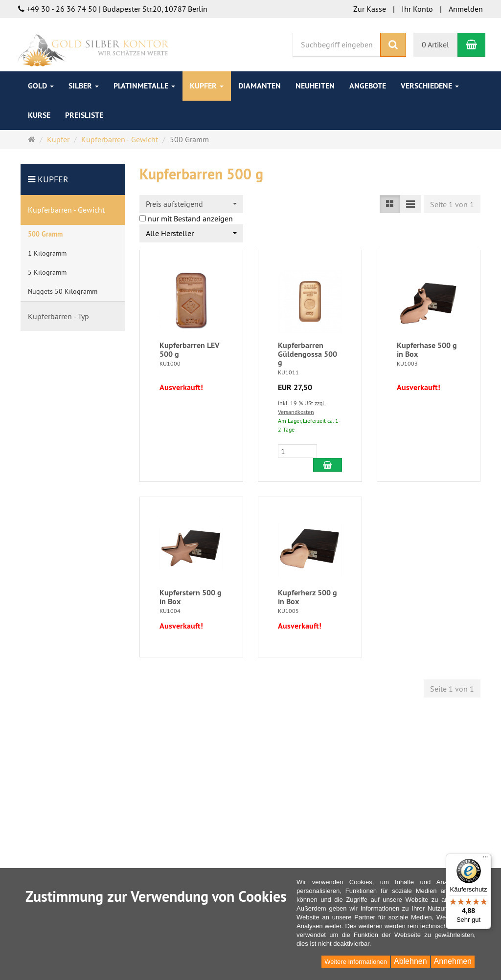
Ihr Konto (417, 9)
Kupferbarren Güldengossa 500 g (307, 354)
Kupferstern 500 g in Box (191, 597)
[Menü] (485, 859)
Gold (41, 86)
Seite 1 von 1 (452, 204)
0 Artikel (435, 44)
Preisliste (84, 115)
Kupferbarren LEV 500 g (190, 350)
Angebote (368, 86)
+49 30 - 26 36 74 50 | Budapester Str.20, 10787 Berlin (113, 9)
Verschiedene (430, 86)
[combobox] (192, 204)
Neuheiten (315, 86)
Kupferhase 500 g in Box (427, 350)
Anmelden (466, 9)
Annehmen (453, 961)
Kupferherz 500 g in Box (307, 597)
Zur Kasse (370, 9)
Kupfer (207, 86)
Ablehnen (410, 961)
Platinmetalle (144, 86)
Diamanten (260, 86)
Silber (84, 86)
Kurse (39, 115)
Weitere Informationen (356, 962)
